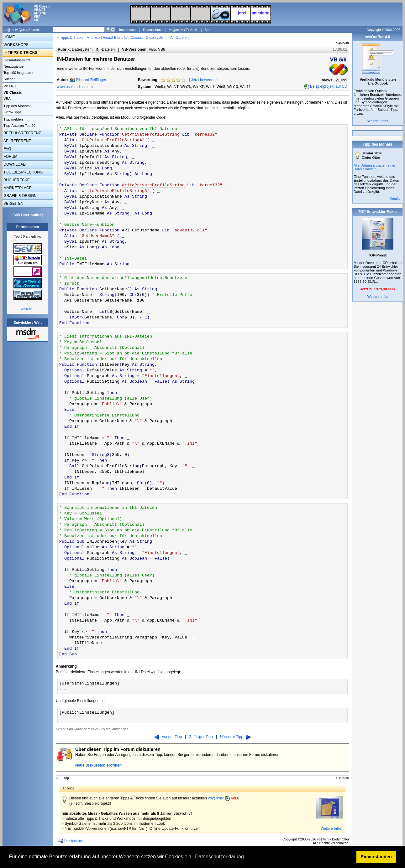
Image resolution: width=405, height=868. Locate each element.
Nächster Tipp (235, 737)
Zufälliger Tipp (201, 737)
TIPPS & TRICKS (23, 53)
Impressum (127, 30)
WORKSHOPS (16, 45)
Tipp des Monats (16, 106)
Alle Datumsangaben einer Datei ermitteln (375, 167)
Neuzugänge (13, 66)
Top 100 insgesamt (18, 73)
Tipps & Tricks (72, 38)
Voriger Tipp (168, 737)
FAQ (7, 149)
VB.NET (9, 86)
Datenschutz (152, 30)
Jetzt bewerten (203, 80)
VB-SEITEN (13, 204)
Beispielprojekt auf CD (329, 86)
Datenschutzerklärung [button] (219, 857)
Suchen (9, 79)
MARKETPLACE (17, 188)
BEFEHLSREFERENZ (22, 133)
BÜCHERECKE (16, 180)
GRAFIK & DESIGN (20, 196)
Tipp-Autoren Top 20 (19, 126)
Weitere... (27, 309)
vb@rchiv (224, 798)
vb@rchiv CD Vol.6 (183, 30)
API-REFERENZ (17, 141)
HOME (9, 37)
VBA (7, 99)
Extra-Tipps (12, 112)
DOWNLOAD (14, 164)
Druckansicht (71, 841)
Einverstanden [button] (376, 857)
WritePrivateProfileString (153, 185)
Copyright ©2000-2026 (384, 30)
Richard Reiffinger (91, 80)
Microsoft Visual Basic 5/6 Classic (115, 38)
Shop (208, 30)
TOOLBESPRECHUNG (23, 172)
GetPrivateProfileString (151, 134)
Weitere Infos (331, 829)
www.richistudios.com (75, 87)
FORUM (10, 157)
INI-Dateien (179, 38)
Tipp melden (13, 119)
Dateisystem (156, 38)
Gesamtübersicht (16, 60)
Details (395, 199)
